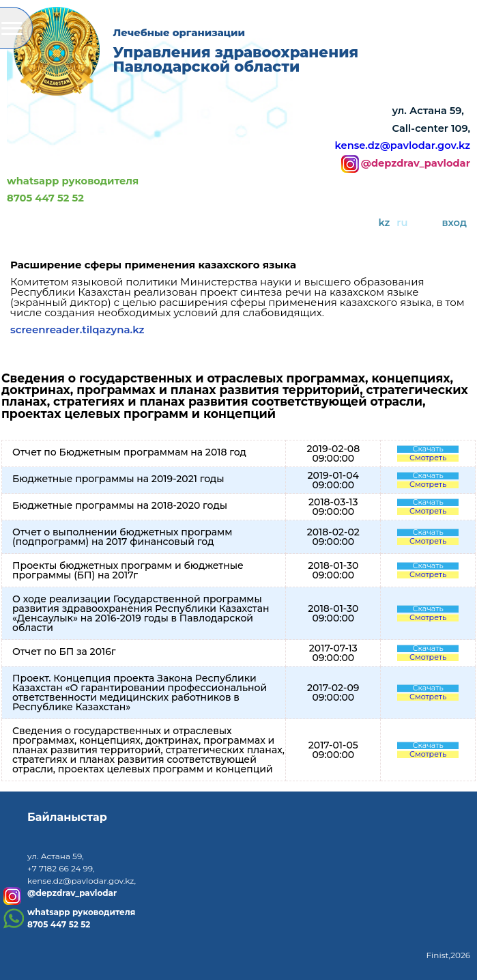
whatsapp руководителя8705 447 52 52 (73, 190)
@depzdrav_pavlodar (416, 164)
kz (384, 223)
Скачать (428, 449)
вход (455, 223)
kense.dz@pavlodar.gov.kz (403, 145)
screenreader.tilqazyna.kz (77, 330)
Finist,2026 (448, 955)
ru (402, 223)
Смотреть (428, 458)
